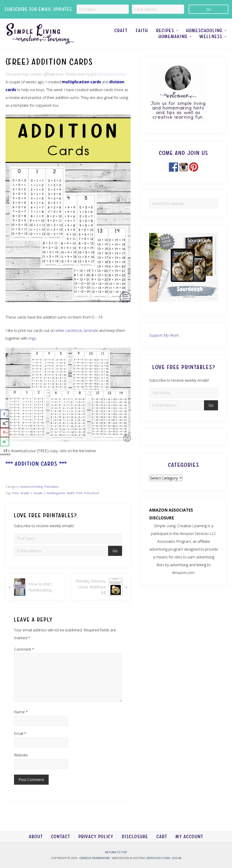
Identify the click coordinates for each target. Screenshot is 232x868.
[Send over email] (5, 442)
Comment (24, 649)
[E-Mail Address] (158, 9)
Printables (52, 486)
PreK (79, 493)
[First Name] (103, 9)
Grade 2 (39, 493)
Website (21, 755)
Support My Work (164, 335)
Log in (177, 858)
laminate (91, 330)
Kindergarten (56, 493)
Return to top (116, 852)
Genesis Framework (95, 858)
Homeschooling (31, 486)
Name (21, 712)
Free (15, 493)
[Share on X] (5, 423)
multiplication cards (81, 82)
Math (71, 493)
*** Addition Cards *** (36, 464)
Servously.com (158, 858)
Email (20, 733)
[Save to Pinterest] (5, 433)
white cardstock (69, 330)
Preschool (92, 493)
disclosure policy (111, 74)
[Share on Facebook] (5, 414)
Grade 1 (26, 493)
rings (32, 338)
